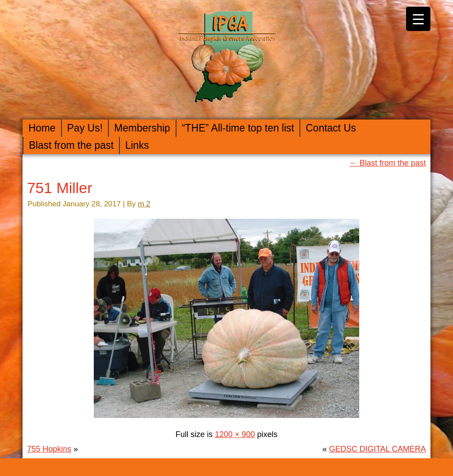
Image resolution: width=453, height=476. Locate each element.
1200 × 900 (235, 434)
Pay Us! (85, 128)
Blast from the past (71, 145)
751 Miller (60, 188)
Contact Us (331, 128)
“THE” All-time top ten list (238, 128)
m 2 (144, 204)
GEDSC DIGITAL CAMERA (378, 449)
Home (42, 128)
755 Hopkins (49, 449)
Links (137, 145)
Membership (142, 128)
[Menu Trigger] (418, 19)
